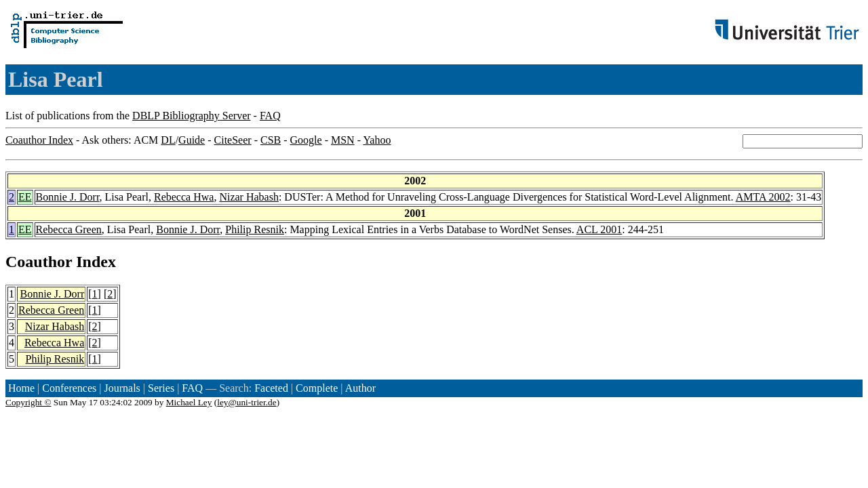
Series (161, 388)
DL (168, 140)
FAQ (270, 116)
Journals (122, 388)
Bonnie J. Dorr (68, 197)
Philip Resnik (255, 229)
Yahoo (377, 140)
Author (360, 388)
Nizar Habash (249, 197)
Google (306, 140)
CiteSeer (233, 140)
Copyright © (28, 402)
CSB (271, 140)
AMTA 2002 (763, 197)
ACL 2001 (599, 229)
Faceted (271, 388)
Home (21, 388)
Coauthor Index (39, 140)
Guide (192, 140)
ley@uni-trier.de (246, 402)
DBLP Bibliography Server (192, 116)
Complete (317, 388)
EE (25, 197)
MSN (343, 140)
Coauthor (39, 262)
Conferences (69, 388)
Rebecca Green (69, 229)
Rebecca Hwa (184, 197)
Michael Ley (189, 402)
